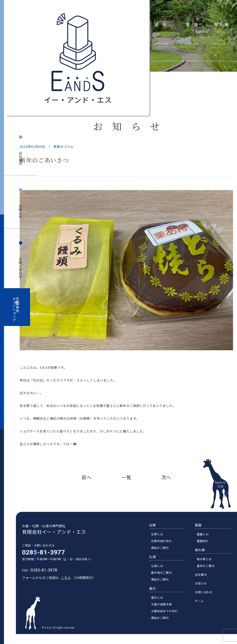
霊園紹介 (205, 549)
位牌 (155, 534)
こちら (63, 586)
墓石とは (159, 606)
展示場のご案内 (164, 581)
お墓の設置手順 (164, 613)
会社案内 (20, 158)
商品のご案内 (162, 556)
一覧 (126, 477)
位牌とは (159, 543)
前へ (87, 477)
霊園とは (205, 543)
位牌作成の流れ (164, 549)
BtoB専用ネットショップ (16, 310)
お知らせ (20, 211)
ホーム (202, 609)
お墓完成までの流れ (167, 620)
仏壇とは (159, 574)
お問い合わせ (20, 268)
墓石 (163, 24)
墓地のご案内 (208, 574)
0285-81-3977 (41, 561)
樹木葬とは (207, 568)
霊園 (194, 24)
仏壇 (155, 565)
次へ (166, 477)
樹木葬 (222, 24)
